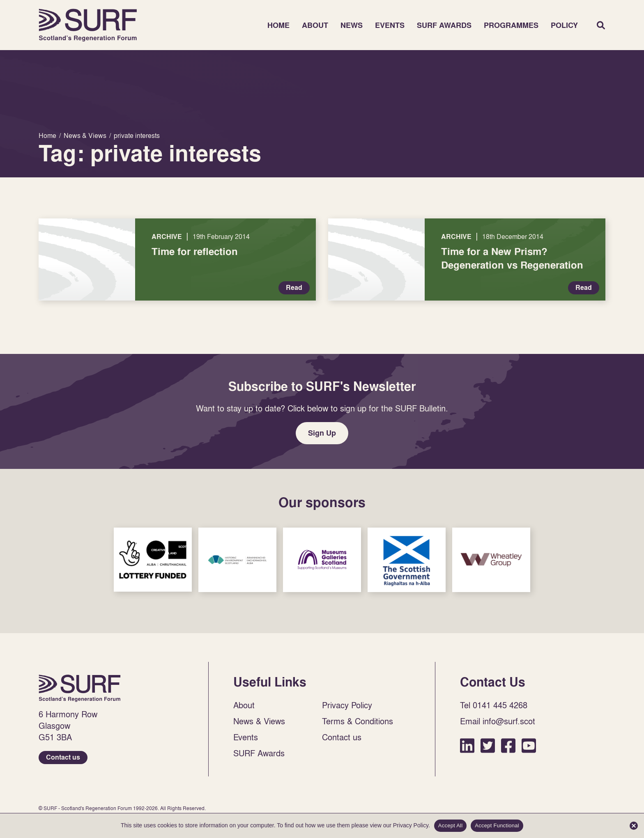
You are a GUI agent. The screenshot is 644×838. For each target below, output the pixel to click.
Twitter (488, 745)
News (352, 25)
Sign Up (322, 433)
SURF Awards (444, 25)
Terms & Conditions (358, 721)
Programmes (511, 25)
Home (88, 25)
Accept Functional (497, 825)
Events (390, 25)
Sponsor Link (153, 560)
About (315, 25)
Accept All (451, 825)
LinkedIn (467, 745)
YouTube (529, 745)
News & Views (259, 721)
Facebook (508, 745)
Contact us (63, 757)
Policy (564, 25)
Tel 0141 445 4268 (494, 705)
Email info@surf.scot (498, 721)
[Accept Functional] (634, 826)
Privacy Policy (347, 705)
